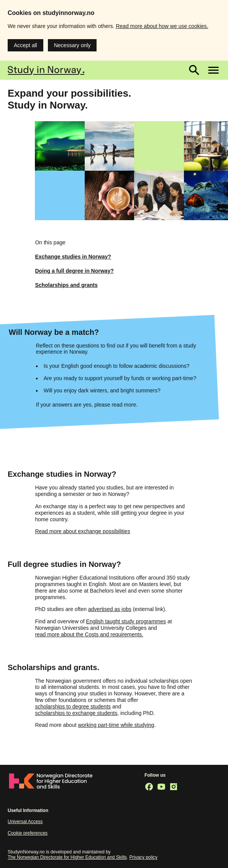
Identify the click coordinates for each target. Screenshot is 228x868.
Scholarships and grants (66, 285)
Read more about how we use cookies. (162, 26)
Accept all (25, 45)
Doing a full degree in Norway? (74, 271)
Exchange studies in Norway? (73, 257)
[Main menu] (213, 70)
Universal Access (25, 822)
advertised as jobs (110, 609)
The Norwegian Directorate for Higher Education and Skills (67, 857)
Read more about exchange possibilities (82, 531)
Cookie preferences (28, 833)
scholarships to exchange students (76, 713)
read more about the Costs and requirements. (89, 634)
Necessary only (72, 45)
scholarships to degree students (73, 707)
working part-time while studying (116, 725)
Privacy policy (144, 857)
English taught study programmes (126, 621)
